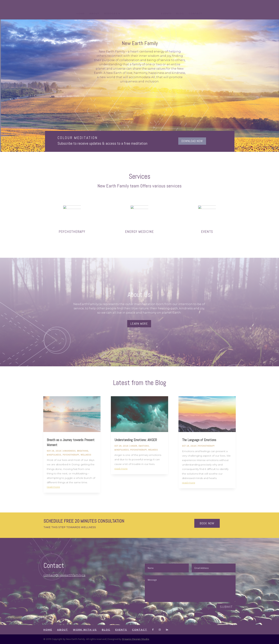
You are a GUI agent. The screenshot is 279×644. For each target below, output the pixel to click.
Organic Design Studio (136, 639)
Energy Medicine (139, 232)
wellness (86, 455)
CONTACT (195, 14)
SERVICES (111, 14)
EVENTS (166, 14)
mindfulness (54, 455)
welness (153, 450)
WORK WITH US (85, 630)
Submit (226, 607)
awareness (69, 451)
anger (134, 446)
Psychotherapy (71, 455)
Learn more (139, 324)
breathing (83, 451)
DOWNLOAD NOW (192, 141)
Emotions (144, 446)
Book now (207, 523)
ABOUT (94, 14)
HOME (81, 14)
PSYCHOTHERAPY (72, 232)
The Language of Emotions (199, 440)
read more (53, 487)
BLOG (180, 14)
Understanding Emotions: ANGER (136, 440)
